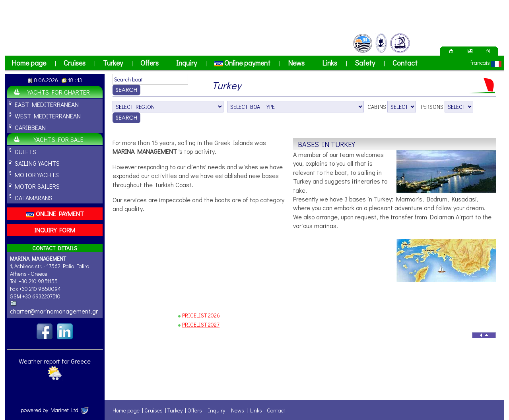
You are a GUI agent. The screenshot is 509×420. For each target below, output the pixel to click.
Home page (29, 63)
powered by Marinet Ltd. (55, 410)
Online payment (242, 63)
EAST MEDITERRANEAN (47, 104)
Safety (365, 63)
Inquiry (187, 63)
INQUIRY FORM (55, 230)
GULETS (25, 152)
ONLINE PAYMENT (55, 214)
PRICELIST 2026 (201, 315)
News (296, 63)
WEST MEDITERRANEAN (48, 116)
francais (480, 63)
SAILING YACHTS (37, 163)
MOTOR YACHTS (37, 175)
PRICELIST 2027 (201, 324)
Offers (150, 63)
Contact (405, 63)
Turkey (113, 63)
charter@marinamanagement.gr (54, 311)
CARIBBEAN (30, 127)
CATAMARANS (34, 198)
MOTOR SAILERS (37, 186)
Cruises (75, 63)
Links (330, 63)
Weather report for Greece (55, 361)
